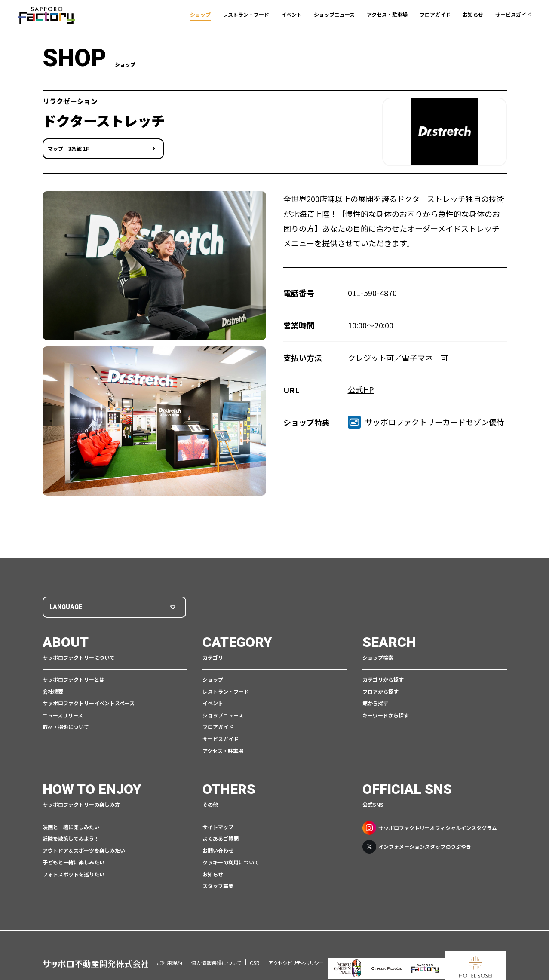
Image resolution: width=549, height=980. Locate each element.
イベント (291, 14)
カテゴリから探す (383, 677)
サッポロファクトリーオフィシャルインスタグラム (430, 826)
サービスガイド (513, 14)
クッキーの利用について (231, 860)
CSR (255, 949)
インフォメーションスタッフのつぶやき (417, 845)
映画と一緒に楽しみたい (71, 825)
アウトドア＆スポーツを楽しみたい (84, 848)
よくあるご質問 (221, 836)
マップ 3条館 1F (68, 152)
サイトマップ (218, 825)
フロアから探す (380, 689)
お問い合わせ (218, 848)
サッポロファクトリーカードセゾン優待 (426, 421)
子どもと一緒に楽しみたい (74, 860)
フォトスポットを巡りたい (74, 872)
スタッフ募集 (218, 884)
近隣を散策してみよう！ (71, 836)
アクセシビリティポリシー (296, 949)
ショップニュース (334, 14)
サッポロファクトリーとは (74, 677)
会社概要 (53, 689)
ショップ (200, 14)
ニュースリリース (63, 713)
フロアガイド (435, 14)
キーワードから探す (386, 713)
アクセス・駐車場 (387, 14)
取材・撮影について (66, 725)
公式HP (361, 389)
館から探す (375, 701)
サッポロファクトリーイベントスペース (89, 701)
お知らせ (473, 14)
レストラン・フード (246, 14)
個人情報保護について (216, 949)
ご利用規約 (170, 949)
